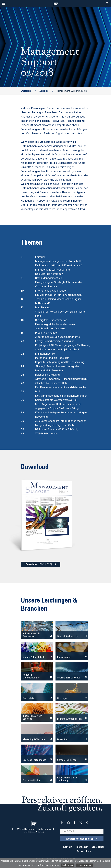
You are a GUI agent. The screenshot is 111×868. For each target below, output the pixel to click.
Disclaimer (98, 847)
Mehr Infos (68, 865)
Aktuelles (44, 91)
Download (39, 564)
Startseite (26, 91)
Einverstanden (85, 865)
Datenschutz (84, 852)
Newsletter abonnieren (80, 839)
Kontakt (68, 847)
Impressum (82, 847)
